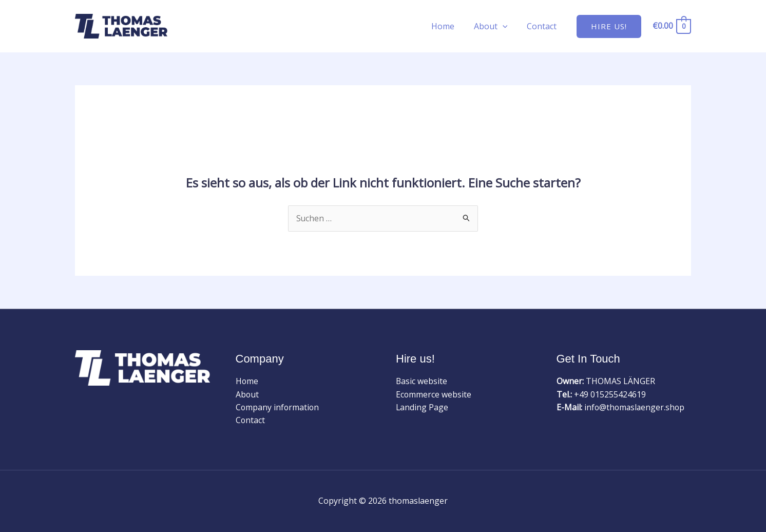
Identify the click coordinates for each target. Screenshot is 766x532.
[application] (507, 26)
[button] (609, 26)
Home (451, 26)
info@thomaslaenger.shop (636, 408)
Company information (278, 408)
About (495, 26)
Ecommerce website (434, 394)
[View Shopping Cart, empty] (671, 26)
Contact (543, 26)
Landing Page (422, 408)
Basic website (422, 382)
